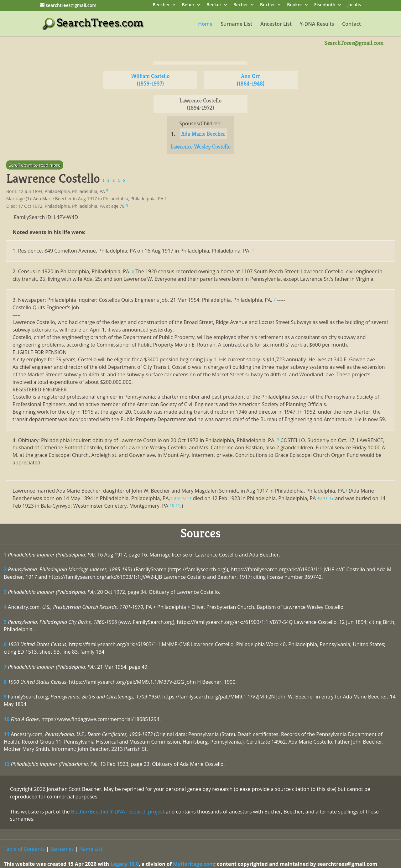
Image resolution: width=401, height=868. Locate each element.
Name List (91, 849)
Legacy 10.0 (125, 864)
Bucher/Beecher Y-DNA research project (118, 812)
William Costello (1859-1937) (151, 80)
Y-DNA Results (317, 24)
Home (205, 24)
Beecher (161, 5)
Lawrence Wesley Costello (200, 146)
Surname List (236, 24)
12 (7, 764)
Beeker (214, 5)
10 (7, 719)
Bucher (268, 5)
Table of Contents (24, 849)
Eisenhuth (325, 5)
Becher (241, 5)
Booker (294, 5)
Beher (188, 5)
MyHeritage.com (194, 864)
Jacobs (354, 5)
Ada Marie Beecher (203, 134)
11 (7, 734)
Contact (352, 24)
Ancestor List (276, 24)
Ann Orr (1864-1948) (251, 80)
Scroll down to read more (35, 165)
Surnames (62, 849)
